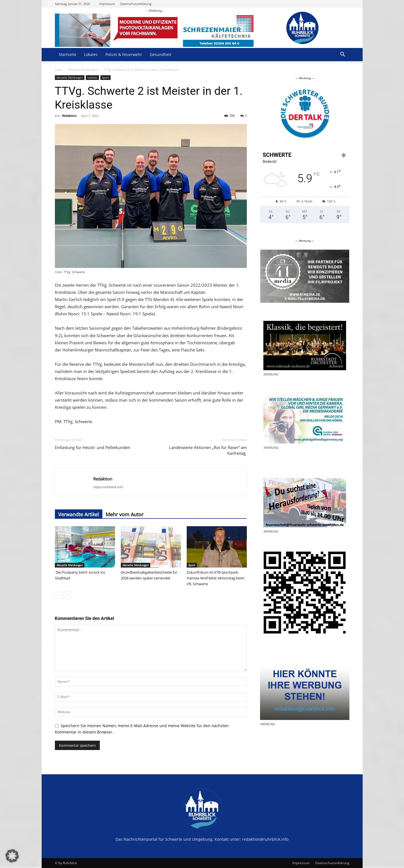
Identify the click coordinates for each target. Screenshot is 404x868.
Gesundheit (160, 54)
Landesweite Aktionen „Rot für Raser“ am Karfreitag (208, 450)
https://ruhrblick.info (108, 487)
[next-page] (67, 595)
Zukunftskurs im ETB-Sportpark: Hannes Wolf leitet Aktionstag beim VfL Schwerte (216, 578)
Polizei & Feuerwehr (124, 54)
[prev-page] (58, 595)
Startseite (68, 54)
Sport (105, 77)
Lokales (91, 54)
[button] (343, 55)
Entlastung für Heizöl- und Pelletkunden (93, 447)
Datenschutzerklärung (136, 4)
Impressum (107, 4)
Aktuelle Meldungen (83, 70)
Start (59, 70)
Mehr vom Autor (125, 514)
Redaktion (69, 116)
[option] (305, 114)
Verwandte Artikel (79, 514)
